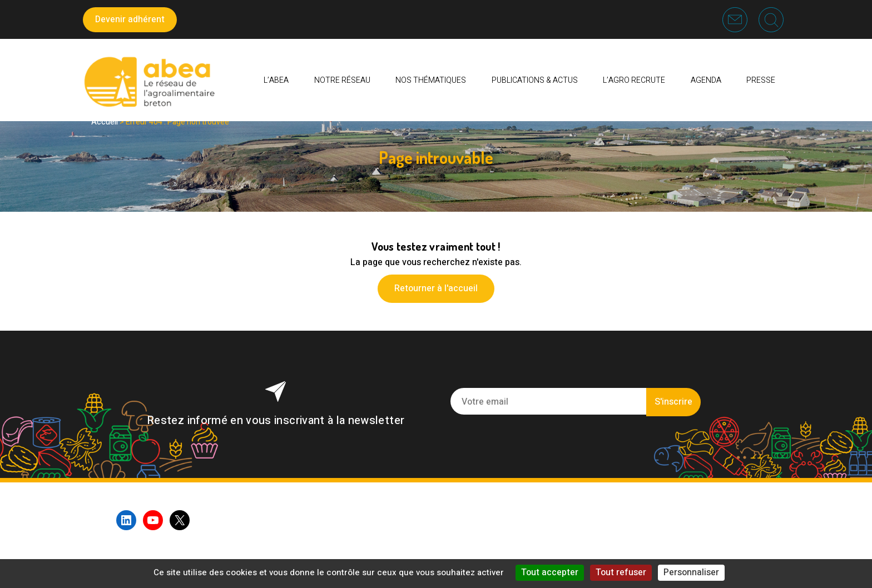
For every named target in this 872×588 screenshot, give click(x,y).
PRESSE (761, 80)
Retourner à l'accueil (436, 288)
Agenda (706, 80)
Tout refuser (621, 572)
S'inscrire (673, 402)
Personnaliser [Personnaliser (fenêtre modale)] (691, 572)
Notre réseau (342, 80)
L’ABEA (276, 80)
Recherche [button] (771, 19)
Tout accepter (550, 572)
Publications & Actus (535, 80)
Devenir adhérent (130, 19)
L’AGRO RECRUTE (634, 80)
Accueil (105, 122)
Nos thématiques (431, 80)
